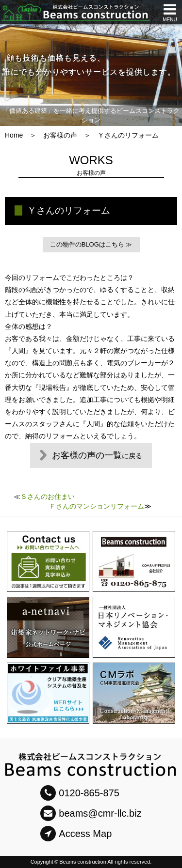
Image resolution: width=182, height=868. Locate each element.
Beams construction (83, 862)
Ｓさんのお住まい (48, 496)
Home (14, 135)
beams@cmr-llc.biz (91, 813)
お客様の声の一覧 (97, 455)
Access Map (76, 834)
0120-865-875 (80, 793)
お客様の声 (60, 135)
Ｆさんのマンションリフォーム (97, 506)
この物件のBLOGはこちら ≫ (91, 244)
